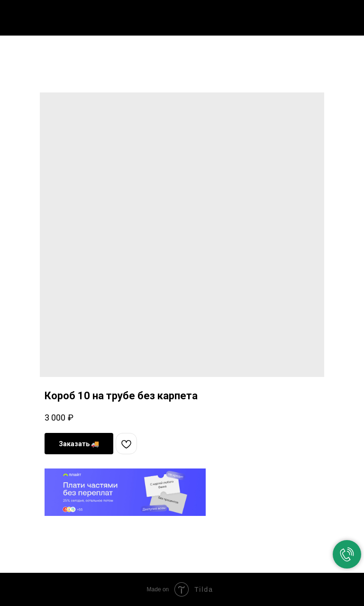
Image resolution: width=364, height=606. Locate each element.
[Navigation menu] (349, 15)
